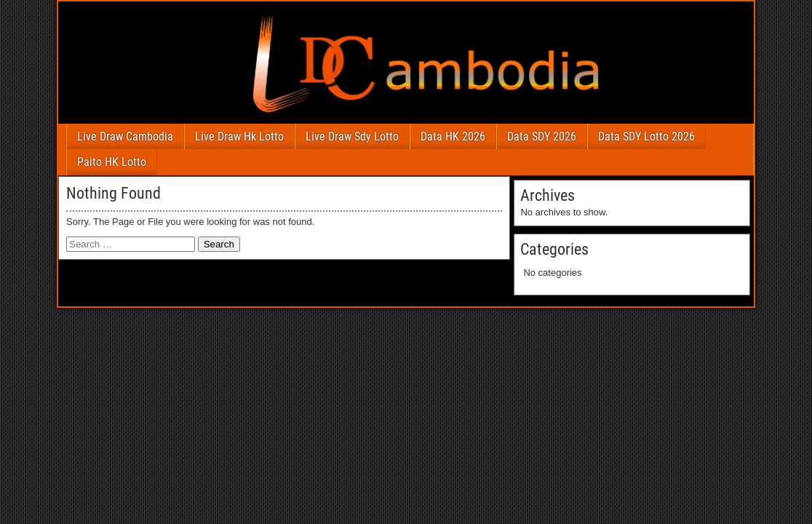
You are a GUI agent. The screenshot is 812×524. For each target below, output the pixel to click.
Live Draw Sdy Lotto (352, 136)
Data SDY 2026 (542, 136)
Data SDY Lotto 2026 (646, 136)
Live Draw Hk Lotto (239, 136)
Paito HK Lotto (112, 162)
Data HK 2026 (453, 136)
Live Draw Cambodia (125, 136)
